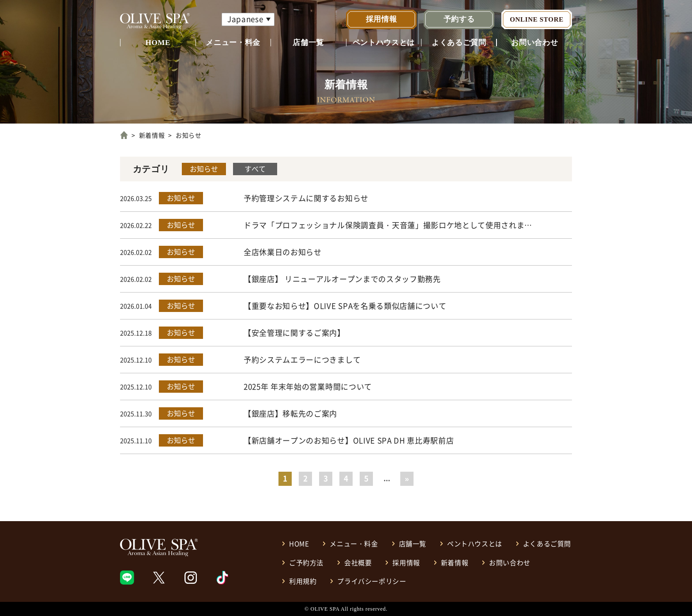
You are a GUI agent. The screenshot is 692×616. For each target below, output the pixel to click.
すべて (255, 169)
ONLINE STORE (537, 19)
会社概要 (358, 562)
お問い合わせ (534, 43)
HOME (158, 43)
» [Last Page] (407, 478)
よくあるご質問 (459, 43)
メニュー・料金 (233, 43)
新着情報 (152, 135)
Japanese (245, 19)
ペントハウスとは (384, 43)
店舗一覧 (308, 43)
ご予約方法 (306, 562)
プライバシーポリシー (372, 581)
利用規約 (303, 581)
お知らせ (204, 169)
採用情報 (382, 19)
